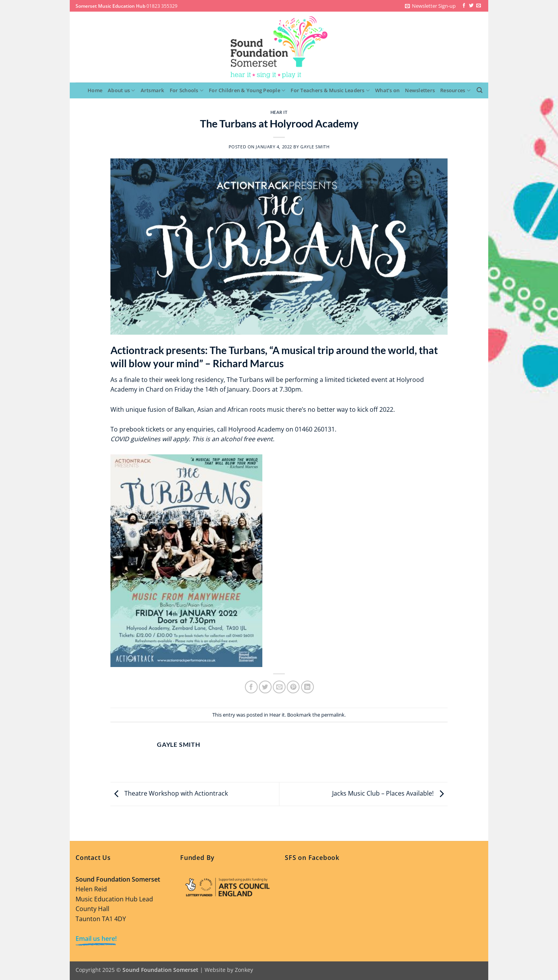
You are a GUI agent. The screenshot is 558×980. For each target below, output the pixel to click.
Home (95, 90)
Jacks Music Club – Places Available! (390, 793)
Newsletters (420, 90)
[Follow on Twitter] (471, 6)
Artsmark (152, 90)
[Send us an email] (479, 6)
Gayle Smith (315, 147)
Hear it (279, 112)
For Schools (187, 90)
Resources (455, 90)
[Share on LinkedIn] (307, 687)
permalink (333, 715)
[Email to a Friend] (279, 687)
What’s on (387, 90)
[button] (430, 6)
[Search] (480, 90)
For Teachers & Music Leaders (330, 90)
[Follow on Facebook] (464, 6)
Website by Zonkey (229, 970)
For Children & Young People (247, 90)
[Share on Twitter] (265, 687)
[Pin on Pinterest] (293, 687)
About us (121, 90)
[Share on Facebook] (251, 687)
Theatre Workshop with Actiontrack (169, 793)
